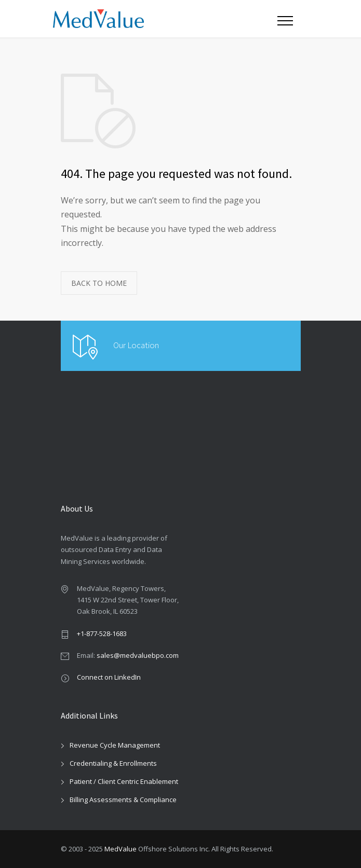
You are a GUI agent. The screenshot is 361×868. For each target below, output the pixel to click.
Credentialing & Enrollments (113, 763)
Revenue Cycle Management (115, 745)
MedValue (121, 849)
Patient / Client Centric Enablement (124, 781)
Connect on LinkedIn (109, 677)
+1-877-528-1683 (102, 633)
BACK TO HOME (99, 283)
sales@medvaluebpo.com (138, 655)
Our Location (136, 345)
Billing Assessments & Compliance (123, 800)
